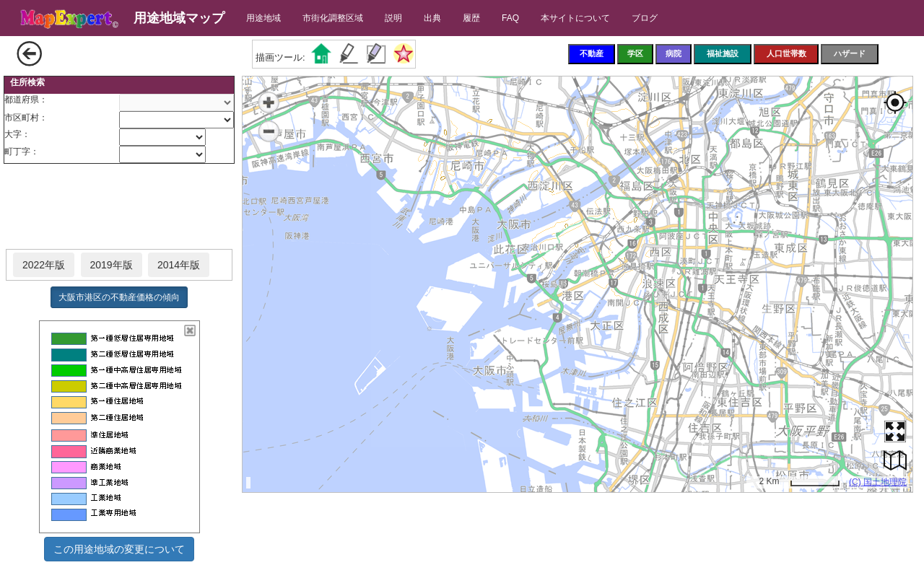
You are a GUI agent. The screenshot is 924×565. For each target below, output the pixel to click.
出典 (432, 18)
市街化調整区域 (333, 18)
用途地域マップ (179, 18)
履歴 (471, 18)
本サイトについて (575, 18)
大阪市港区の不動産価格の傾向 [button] (119, 297)
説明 (393, 18)
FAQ (510, 18)
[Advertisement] (119, 207)
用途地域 (263, 18)
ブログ (645, 18)
